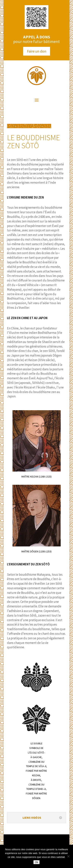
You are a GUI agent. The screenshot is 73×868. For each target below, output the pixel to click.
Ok (36, 862)
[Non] (68, 856)
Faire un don (37, 51)
